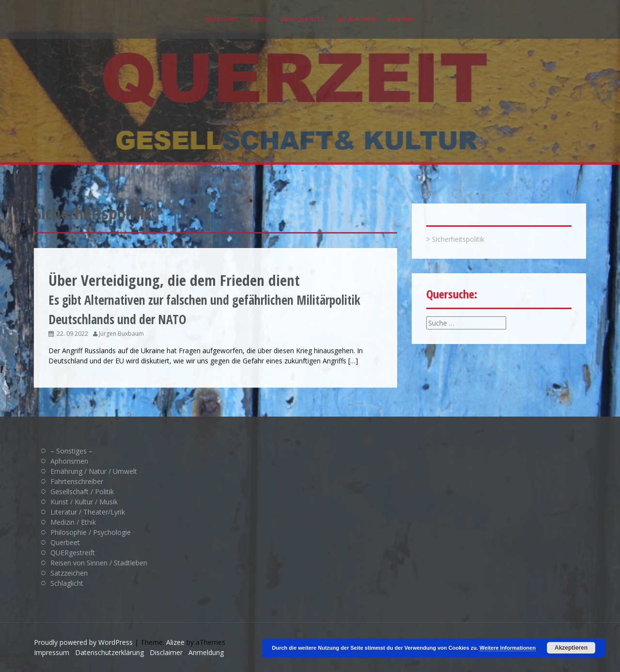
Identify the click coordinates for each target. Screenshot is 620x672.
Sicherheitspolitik (458, 239)
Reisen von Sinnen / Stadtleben (99, 563)
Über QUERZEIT (303, 19)
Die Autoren (356, 19)
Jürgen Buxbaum (121, 334)
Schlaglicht (67, 583)
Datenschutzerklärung (109, 652)
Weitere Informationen (508, 648)
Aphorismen (69, 461)
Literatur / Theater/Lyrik (88, 512)
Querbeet (65, 542)
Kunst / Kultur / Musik (84, 502)
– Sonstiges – (71, 451)
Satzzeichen (69, 573)
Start (259, 19)
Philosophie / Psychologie (91, 532)
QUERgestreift (73, 553)
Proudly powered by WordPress (83, 642)
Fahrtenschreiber (77, 481)
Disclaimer (166, 652)
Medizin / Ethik (73, 522)
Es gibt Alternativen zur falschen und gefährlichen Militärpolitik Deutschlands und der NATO (204, 300)
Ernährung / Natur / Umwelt (94, 471)
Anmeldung (206, 652)
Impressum (52, 652)
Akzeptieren (571, 648)
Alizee (175, 642)
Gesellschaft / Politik (82, 492)
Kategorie (222, 19)
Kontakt (401, 19)
